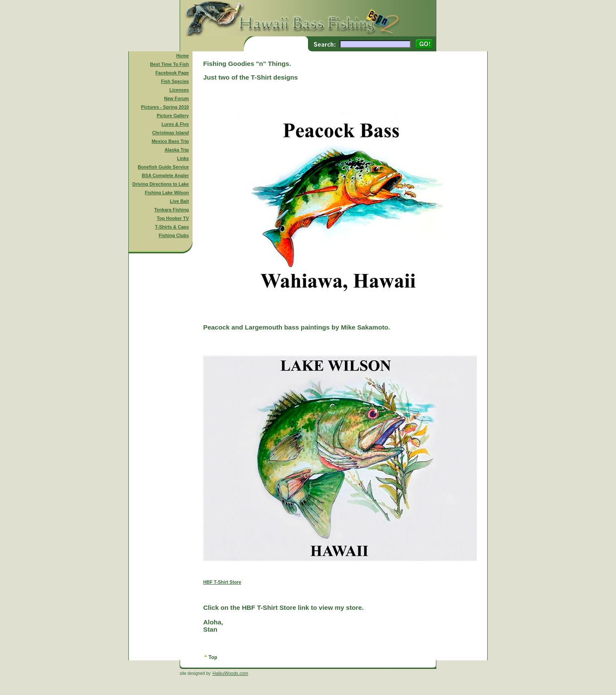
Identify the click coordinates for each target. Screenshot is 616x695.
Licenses (179, 90)
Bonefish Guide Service (163, 167)
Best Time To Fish (170, 64)
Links (183, 158)
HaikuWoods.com (230, 673)
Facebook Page (172, 73)
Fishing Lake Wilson (167, 193)
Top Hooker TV (173, 218)
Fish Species (175, 81)
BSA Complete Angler (166, 175)
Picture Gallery (173, 116)
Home (183, 56)
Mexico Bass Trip (170, 141)
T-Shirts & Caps (172, 227)
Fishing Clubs (174, 235)
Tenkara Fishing (172, 210)
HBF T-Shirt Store (222, 582)
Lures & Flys (175, 124)
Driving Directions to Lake (160, 184)
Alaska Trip (177, 150)
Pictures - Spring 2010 (165, 107)
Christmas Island (171, 133)
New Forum (177, 98)
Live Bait (179, 201)
